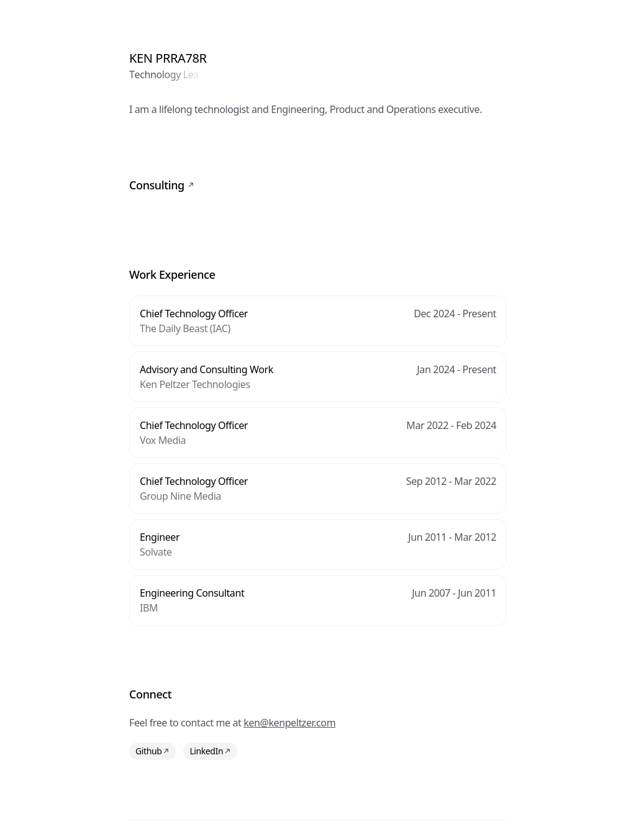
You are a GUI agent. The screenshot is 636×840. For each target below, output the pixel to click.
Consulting (162, 185)
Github (152, 751)
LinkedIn (210, 751)
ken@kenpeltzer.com (289, 723)
